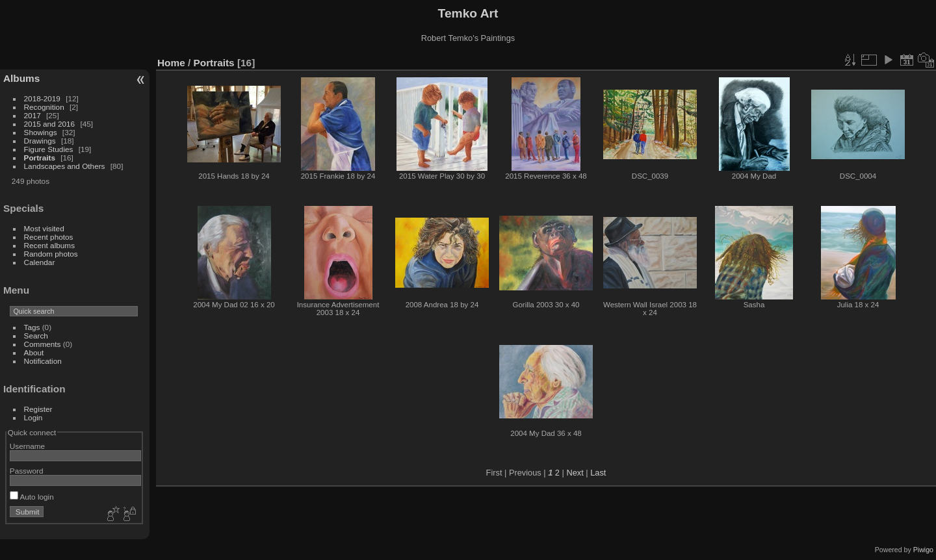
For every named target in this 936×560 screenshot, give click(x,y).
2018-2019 (42, 98)
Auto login (32, 497)
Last (598, 473)
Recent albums (49, 245)
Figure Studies (49, 149)
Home (171, 63)
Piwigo (923, 550)
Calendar (40, 262)
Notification (43, 361)
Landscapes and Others (65, 166)
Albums (21, 78)
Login (33, 417)
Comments (43, 344)
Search (36, 336)
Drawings (40, 141)
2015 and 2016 (50, 124)
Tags (32, 327)
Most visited (44, 228)
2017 (32, 115)
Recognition (44, 107)
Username (27, 446)
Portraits (40, 158)
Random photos (51, 254)
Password (27, 471)
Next (575, 473)
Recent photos (49, 237)
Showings (41, 132)
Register (38, 409)
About (34, 352)
